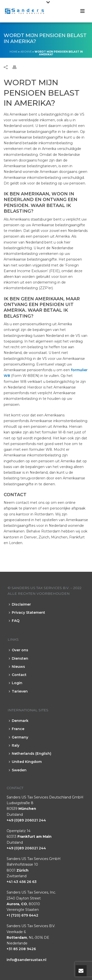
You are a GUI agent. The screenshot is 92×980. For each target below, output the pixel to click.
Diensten (19, 658)
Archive (26, 52)
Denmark (19, 721)
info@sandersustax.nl (26, 960)
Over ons (19, 650)
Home (13, 52)
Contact (18, 675)
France (17, 729)
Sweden (18, 770)
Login (16, 683)
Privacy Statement (27, 612)
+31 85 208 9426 (21, 949)
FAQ (14, 621)
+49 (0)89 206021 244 (26, 820)
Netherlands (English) (30, 754)
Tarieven (18, 691)
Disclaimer (20, 604)
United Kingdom (25, 762)
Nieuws (17, 667)
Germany (19, 737)
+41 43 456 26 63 (22, 882)
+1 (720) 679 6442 (22, 915)
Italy (14, 745)
